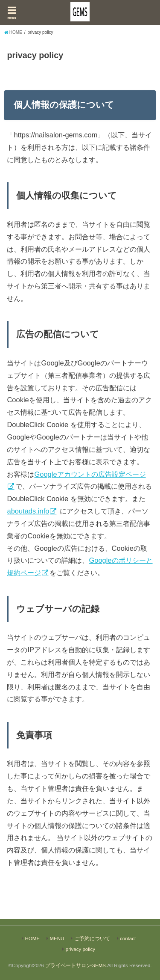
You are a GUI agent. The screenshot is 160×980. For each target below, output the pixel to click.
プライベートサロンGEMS (76, 965)
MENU (57, 938)
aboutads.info (28, 511)
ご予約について (92, 938)
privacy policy (80, 949)
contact (128, 938)
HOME (33, 938)
